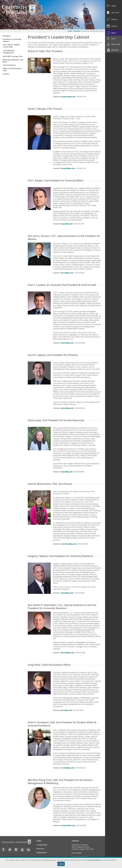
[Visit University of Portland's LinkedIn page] (28, 850)
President (77, 31)
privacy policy (94, 860)
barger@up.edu (67, 224)
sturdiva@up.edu (67, 768)
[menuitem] (114, 6)
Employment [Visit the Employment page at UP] (42, 852)
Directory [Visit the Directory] (40, 849)
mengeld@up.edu (68, 168)
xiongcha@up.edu (68, 825)
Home (70, 31)
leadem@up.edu (67, 343)
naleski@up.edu (67, 593)
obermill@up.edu (67, 653)
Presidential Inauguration (9, 52)
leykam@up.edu (67, 408)
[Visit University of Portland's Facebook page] (4, 850)
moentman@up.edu (69, 544)
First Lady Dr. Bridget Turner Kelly (11, 46)
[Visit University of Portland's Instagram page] (16, 850)
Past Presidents (9, 65)
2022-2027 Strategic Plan (13, 56)
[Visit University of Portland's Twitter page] (10, 850)
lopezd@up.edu (67, 472)
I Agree (61, 864)
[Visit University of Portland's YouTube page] (22, 850)
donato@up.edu (67, 273)
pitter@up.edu (66, 710)
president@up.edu (68, 97)
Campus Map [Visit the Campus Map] (42, 845)
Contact (6, 74)
